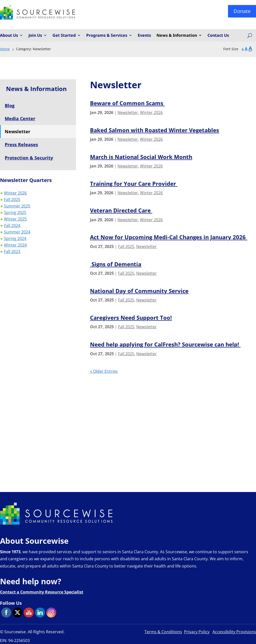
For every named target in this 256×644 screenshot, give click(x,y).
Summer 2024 (17, 232)
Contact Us (218, 35)
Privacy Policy (197, 632)
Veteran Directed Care (121, 210)
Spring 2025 (15, 213)
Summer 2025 (17, 206)
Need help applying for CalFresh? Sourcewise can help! (165, 344)
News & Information (177, 35)
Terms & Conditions (163, 632)
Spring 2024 (15, 239)
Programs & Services (107, 35)
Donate (242, 11)
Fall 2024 (12, 226)
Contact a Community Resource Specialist (42, 592)
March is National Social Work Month (141, 157)
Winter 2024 (15, 245)
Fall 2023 (12, 252)
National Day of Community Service (139, 291)
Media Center (20, 118)
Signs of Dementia (116, 264)
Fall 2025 (12, 200)
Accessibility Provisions (234, 632)
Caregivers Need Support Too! (131, 317)
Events (144, 35)
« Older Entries (104, 371)
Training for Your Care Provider (134, 183)
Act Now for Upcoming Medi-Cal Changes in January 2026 (169, 237)
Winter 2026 (15, 193)
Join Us (35, 35)
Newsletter (128, 112)
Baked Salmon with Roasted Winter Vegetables (154, 130)
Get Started (64, 35)
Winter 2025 (15, 219)
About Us (9, 35)
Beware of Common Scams (127, 103)
